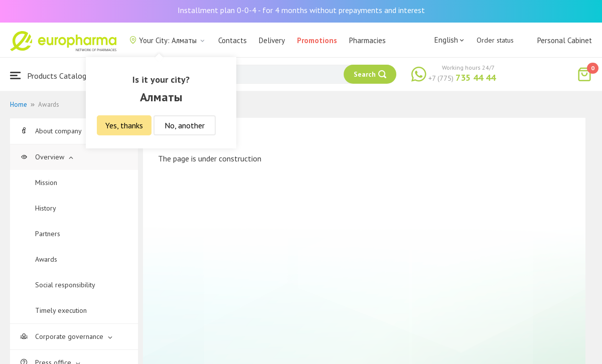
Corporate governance (66, 336)
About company (55, 131)
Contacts (233, 40)
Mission (46, 183)
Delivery (272, 40)
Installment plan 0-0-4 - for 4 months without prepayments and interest (301, 10)
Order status (495, 40)
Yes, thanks (124, 125)
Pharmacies (367, 40)
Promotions (317, 40)
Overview (47, 157)
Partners (48, 234)
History (46, 208)
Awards (46, 259)
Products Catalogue (52, 75)
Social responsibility (65, 285)
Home (19, 105)
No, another (185, 125)
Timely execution (61, 310)
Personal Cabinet (565, 40)
